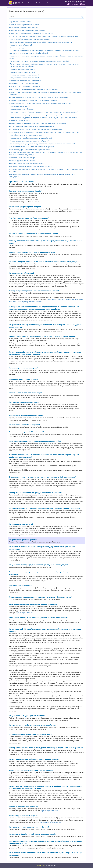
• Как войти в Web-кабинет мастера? (23, 158)
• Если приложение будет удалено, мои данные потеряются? (32, 126)
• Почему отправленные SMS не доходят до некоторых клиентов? (33, 100)
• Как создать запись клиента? (20, 106)
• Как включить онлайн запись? (21, 45)
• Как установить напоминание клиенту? (24, 78)
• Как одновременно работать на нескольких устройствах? (31, 138)
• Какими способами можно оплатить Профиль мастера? (30, 39)
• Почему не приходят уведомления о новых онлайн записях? (32, 48)
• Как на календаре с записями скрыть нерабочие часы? (30, 150)
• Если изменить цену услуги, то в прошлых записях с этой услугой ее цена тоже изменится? (43, 118)
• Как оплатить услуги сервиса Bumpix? (24, 28)
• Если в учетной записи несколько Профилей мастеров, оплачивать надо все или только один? (45, 36)
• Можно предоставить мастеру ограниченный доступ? (29, 141)
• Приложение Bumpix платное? (21, 22)
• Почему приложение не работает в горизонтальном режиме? (32, 147)
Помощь (42, 3)
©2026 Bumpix (51, 865)
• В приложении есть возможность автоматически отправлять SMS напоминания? (39, 97)
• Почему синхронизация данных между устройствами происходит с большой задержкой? (42, 144)
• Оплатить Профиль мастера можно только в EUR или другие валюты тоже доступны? (41, 42)
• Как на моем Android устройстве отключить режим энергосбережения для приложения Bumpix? (45, 132)
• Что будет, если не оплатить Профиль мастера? (27, 30)
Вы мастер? (32, 3)
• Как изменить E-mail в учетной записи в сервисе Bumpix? (31, 166)
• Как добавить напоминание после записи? (25, 81)
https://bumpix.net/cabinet (24, 613)
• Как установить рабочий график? (22, 109)
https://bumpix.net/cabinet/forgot (50, 822)
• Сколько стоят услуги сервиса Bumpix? (24, 25)
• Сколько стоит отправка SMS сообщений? (25, 87)
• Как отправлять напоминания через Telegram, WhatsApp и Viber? (33, 89)
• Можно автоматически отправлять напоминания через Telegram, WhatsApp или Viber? (41, 103)
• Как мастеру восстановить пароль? (23, 161)
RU (49, 3)
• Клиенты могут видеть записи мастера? (24, 75)
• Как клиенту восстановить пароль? (22, 69)
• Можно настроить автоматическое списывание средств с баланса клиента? (37, 124)
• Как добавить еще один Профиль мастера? (26, 135)
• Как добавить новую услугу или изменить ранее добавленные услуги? (35, 115)
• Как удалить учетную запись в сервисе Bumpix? (27, 164)
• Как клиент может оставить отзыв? (22, 72)
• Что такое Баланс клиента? (20, 121)
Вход (82, 4)
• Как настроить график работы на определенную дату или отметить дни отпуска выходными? (44, 112)
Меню (24, 3)
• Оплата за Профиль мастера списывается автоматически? (31, 33)
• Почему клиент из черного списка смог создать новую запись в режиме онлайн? (39, 61)
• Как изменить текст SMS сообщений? (23, 84)
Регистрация (73, 4)
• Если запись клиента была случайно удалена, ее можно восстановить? (36, 129)
